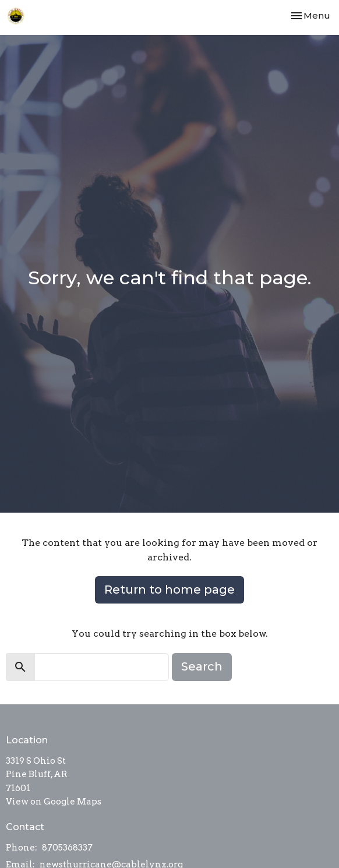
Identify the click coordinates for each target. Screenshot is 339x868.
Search (202, 666)
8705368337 (67, 848)
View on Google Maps (54, 802)
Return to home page (169, 590)
